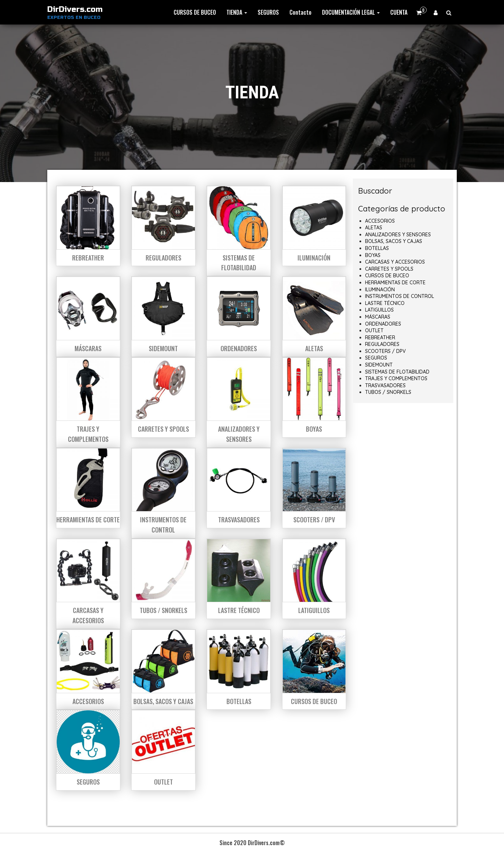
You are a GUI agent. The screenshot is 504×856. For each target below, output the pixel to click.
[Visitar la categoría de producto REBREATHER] (88, 226)
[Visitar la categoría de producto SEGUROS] (88, 750)
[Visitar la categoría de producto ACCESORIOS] (88, 669)
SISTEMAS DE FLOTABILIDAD (397, 372)
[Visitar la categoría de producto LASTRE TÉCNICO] (239, 579)
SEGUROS (268, 12)
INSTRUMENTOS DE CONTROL (400, 296)
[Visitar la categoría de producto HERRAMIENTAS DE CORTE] (88, 488)
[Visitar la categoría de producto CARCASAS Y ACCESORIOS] (88, 584)
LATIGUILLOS (379, 310)
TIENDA (237, 12)
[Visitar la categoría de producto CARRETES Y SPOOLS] (163, 397)
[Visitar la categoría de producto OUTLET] (163, 750)
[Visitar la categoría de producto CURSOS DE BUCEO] (314, 669)
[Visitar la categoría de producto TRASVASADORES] (239, 488)
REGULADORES (382, 344)
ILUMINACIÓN (380, 290)
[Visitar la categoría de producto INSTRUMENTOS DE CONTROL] (163, 493)
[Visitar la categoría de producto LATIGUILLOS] (314, 579)
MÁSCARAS (378, 317)
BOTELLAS (377, 248)
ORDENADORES (383, 324)
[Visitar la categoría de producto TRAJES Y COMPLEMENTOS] (88, 402)
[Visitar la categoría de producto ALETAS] (314, 316)
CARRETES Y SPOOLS (389, 269)
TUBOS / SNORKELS (388, 392)
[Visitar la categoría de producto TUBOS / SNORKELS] (163, 579)
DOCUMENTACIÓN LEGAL (351, 12)
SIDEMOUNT (379, 365)
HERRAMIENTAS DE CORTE (395, 283)
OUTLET (374, 330)
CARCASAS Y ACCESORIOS (395, 262)
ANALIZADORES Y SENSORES (398, 235)
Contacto (300, 12)
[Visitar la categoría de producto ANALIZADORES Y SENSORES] (239, 402)
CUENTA (399, 12)
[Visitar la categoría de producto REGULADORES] (163, 226)
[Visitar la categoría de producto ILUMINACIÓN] (314, 226)
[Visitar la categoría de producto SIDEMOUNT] (163, 316)
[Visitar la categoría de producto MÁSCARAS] (88, 316)
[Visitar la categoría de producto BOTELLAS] (239, 669)
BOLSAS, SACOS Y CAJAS (394, 241)
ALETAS (374, 228)
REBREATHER (380, 337)
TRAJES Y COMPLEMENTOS (396, 378)
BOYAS (373, 255)
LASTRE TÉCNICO (385, 303)
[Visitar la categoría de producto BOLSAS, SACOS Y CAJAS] (163, 669)
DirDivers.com (75, 9)
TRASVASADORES (385, 385)
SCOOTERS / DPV (385, 351)
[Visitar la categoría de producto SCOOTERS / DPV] (314, 488)
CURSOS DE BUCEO (195, 12)
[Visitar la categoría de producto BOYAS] (314, 397)
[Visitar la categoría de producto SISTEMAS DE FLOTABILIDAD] (239, 231)
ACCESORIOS (380, 221)
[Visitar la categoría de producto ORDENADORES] (239, 316)
